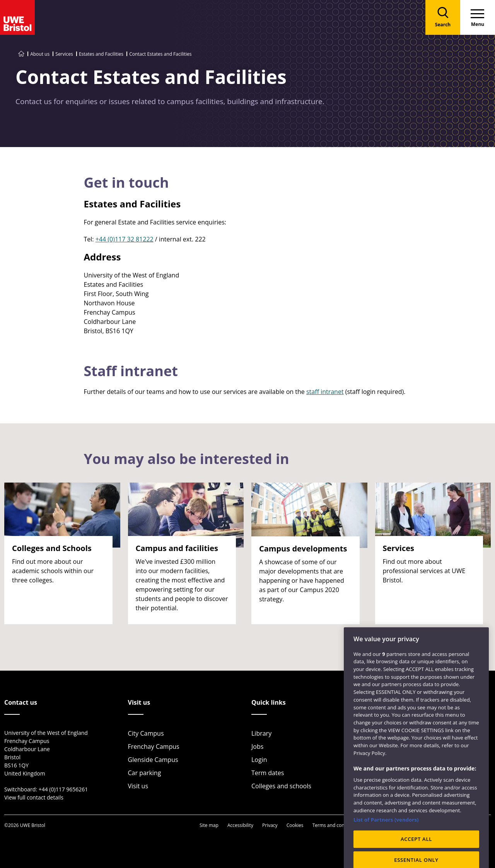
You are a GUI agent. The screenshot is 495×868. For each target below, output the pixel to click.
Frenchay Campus (154, 746)
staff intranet (325, 392)
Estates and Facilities (101, 54)
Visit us (138, 786)
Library (261, 733)
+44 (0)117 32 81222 (125, 239)
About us (40, 54)
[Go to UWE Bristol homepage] (21, 54)
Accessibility (240, 825)
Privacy (270, 825)
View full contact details (34, 797)
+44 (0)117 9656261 (63, 789)
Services (64, 54)
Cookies (295, 825)
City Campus (146, 733)
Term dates (268, 773)
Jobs (257, 746)
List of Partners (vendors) (386, 833)
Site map (209, 825)
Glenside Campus (153, 760)
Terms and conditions (336, 825)
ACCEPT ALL (416, 852)
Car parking (145, 773)
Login (259, 760)
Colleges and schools (281, 786)
